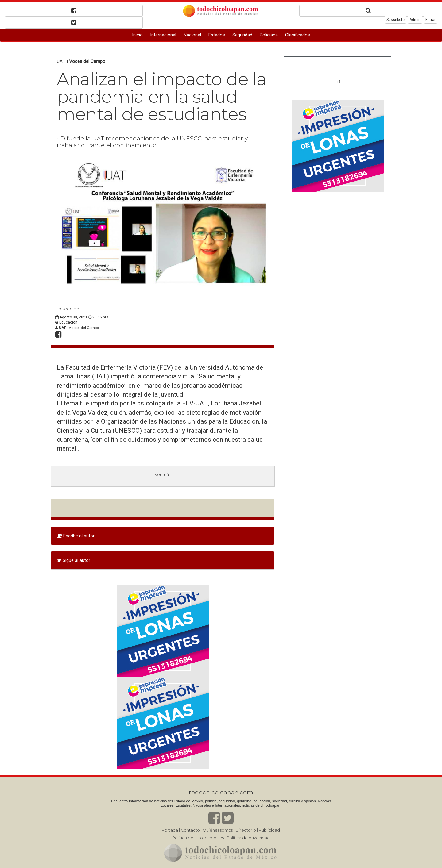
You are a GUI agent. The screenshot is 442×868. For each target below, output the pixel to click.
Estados (217, 35)
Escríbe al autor (76, 536)
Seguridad (242, 35)
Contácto (190, 830)
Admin (415, 20)
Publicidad (269, 830)
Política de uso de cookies (198, 838)
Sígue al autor (74, 560)
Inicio (137, 35)
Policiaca (269, 35)
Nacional (192, 35)
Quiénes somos (218, 830)
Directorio (246, 830)
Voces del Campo (87, 61)
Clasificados (298, 35)
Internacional (163, 35)
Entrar (430, 20)
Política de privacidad (248, 838)
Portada (170, 830)
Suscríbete (395, 20)
